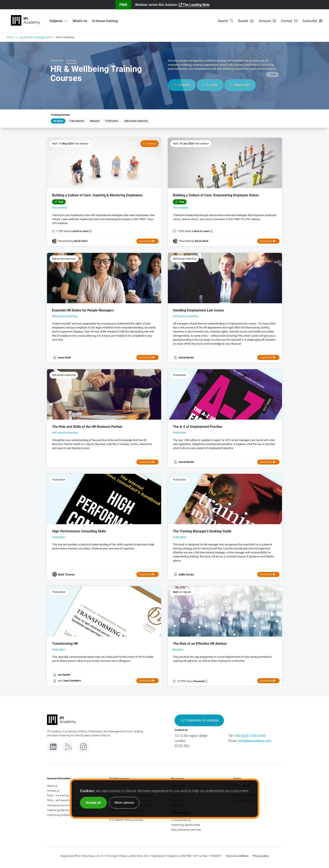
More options (124, 803)
